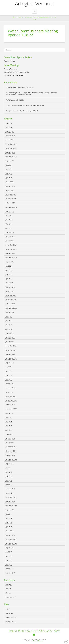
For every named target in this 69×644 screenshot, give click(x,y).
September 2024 (11, 207)
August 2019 (10, 464)
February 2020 (10, 438)
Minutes (8, 589)
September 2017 (11, 543)
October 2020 (10, 405)
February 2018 (10, 535)
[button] (34, 11)
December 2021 (11, 346)
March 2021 (10, 384)
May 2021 (9, 375)
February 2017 (10, 573)
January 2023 (10, 291)
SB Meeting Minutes (16, 632)
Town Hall (13, 630)
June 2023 (9, 270)
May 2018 (9, 522)
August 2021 (10, 363)
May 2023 (9, 274)
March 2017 (10, 569)
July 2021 (9, 367)
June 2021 (9, 371)
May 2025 (9, 174)
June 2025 (9, 169)
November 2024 (11, 199)
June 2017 (9, 556)
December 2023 (11, 245)
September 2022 (11, 308)
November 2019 (11, 451)
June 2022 (9, 321)
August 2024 (10, 211)
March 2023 (10, 283)
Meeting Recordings (11, 69)
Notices (8, 593)
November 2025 (11, 148)
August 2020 (10, 413)
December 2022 (11, 295)
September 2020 (11, 409)
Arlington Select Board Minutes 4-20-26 (20, 87)
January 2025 (10, 190)
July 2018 (9, 514)
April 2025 (9, 178)
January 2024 (10, 241)
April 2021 (9, 379)
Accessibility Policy (39, 630)
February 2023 (10, 287)
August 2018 (10, 510)
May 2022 (9, 325)
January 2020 (10, 443)
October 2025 (10, 152)
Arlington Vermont (34, 4)
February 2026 (10, 136)
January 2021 (10, 392)
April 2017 (9, 564)
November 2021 (11, 350)
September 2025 (11, 157)
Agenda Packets (10, 61)
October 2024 (10, 203)
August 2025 (10, 161)
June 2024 (9, 220)
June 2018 (9, 518)
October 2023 (10, 253)
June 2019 (9, 472)
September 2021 (11, 358)
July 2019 (9, 468)
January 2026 (10, 140)
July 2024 (9, 216)
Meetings (9, 585)
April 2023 (9, 279)
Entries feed (10, 613)
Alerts (50, 630)
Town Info (48, 632)
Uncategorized (10, 597)
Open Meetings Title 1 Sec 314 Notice (17, 72)
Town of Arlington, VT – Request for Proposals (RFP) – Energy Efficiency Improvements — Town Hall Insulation (31, 94)
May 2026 (9, 123)
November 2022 (11, 300)
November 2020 (11, 401)
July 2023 (9, 266)
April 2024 (9, 228)
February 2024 (10, 237)
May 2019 (9, 476)
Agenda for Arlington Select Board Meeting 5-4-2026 (25, 105)
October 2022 (10, 304)
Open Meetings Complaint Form (15, 75)
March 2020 (10, 434)
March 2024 (10, 232)
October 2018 (10, 501)
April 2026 (9, 127)
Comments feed (11, 617)
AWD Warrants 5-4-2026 (15, 100)
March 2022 (10, 333)
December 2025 (11, 144)
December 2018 (11, 497)
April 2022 (9, 329)
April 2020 (9, 430)
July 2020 (9, 417)
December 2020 (11, 396)
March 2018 (10, 531)
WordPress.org (11, 621)
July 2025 (9, 165)
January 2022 (10, 342)
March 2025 (10, 182)
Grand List (30, 632)
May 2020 (9, 426)
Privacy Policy (24, 630)
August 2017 (10, 548)
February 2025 (10, 186)
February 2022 (10, 337)
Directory (39, 632)
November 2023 (11, 249)
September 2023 (11, 258)
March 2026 (10, 131)
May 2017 (9, 560)
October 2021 (10, 354)
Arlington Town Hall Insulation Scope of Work (22, 111)
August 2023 (10, 262)
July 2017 (9, 552)
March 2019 (10, 485)
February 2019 (10, 489)
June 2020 (9, 422)
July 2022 (9, 316)
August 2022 (10, 312)
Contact (57, 632)
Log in (8, 609)
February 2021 (10, 388)
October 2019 (10, 455)
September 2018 (11, 506)
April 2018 (9, 527)
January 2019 (10, 493)
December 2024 (11, 195)
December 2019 (11, 447)
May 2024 (9, 224)
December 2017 (11, 539)
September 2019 (11, 459)
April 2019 (9, 480)
